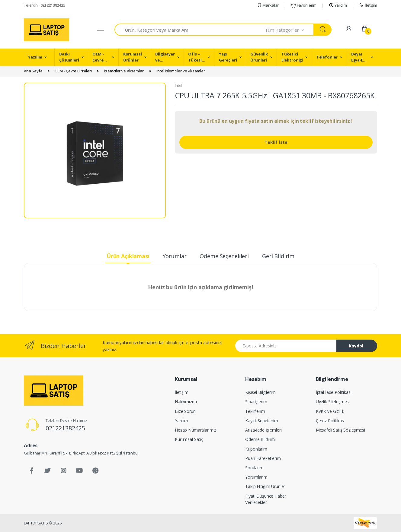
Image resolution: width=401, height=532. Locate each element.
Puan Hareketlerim (263, 458)
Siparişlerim (256, 402)
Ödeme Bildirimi (260, 439)
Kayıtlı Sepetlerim (261, 421)
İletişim (368, 5)
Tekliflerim (255, 411)
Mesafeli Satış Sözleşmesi (340, 430)
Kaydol (356, 346)
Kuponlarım (256, 449)
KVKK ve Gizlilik (330, 411)
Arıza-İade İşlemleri (263, 430)
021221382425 (65, 428)
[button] (290, 30)
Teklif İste (276, 142)
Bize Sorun (185, 411)
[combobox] (190, 30)
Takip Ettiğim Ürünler (265, 486)
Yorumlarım (256, 477)
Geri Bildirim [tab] (278, 256)
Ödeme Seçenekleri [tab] (224, 256)
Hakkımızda (186, 402)
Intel (178, 85)
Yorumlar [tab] (175, 256)
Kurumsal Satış (189, 439)
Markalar (268, 5)
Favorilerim (304, 5)
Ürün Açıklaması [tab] (128, 256)
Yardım (338, 5)
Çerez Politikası (330, 421)
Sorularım (254, 468)
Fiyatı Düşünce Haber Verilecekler (266, 499)
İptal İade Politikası (334, 392)
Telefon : (45, 5)
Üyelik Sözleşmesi (333, 402)
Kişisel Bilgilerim (260, 392)
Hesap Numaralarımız (196, 430)
